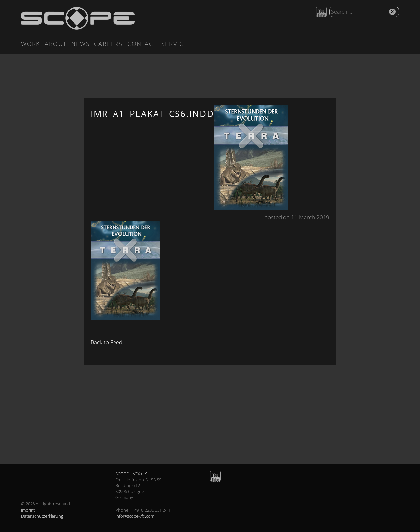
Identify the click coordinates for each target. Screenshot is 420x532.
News (80, 44)
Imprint (28, 510)
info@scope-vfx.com (135, 516)
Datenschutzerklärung (42, 516)
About (56, 44)
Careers (108, 44)
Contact (142, 44)
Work (31, 44)
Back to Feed (106, 342)
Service (175, 44)
